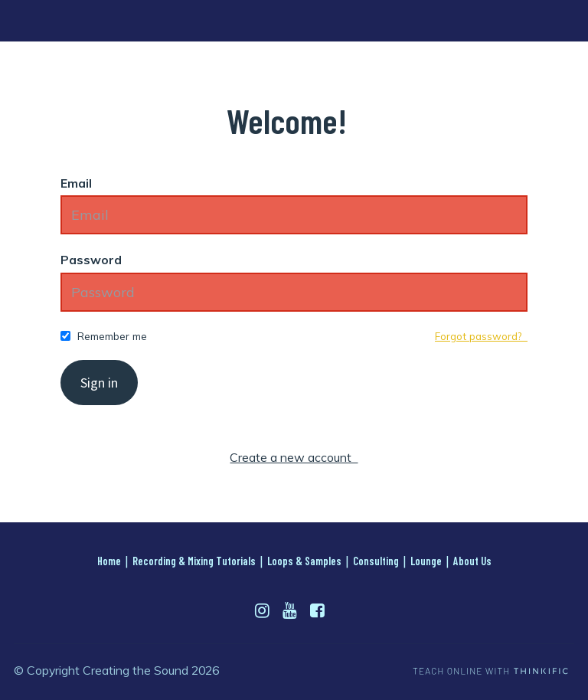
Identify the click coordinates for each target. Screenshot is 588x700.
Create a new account (294, 457)
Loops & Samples (304, 561)
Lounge (426, 561)
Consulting (376, 561)
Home (109, 561)
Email (76, 183)
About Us (472, 561)
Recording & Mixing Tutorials (194, 561)
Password (91, 260)
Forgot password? (481, 336)
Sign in (99, 383)
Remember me (112, 336)
